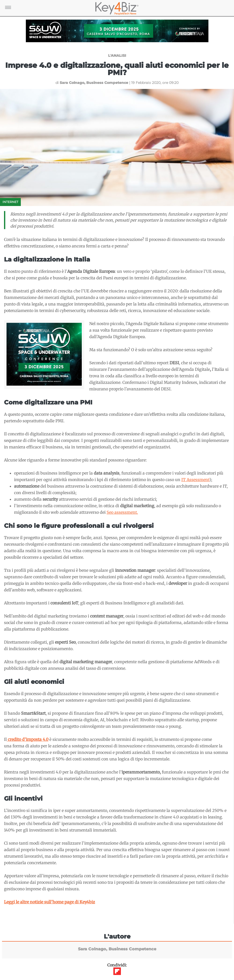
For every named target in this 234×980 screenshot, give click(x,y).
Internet (10, 202)
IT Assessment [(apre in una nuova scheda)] (195, 480)
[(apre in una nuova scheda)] (28, 739)
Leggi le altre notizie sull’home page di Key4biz (50, 902)
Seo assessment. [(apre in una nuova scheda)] (122, 512)
